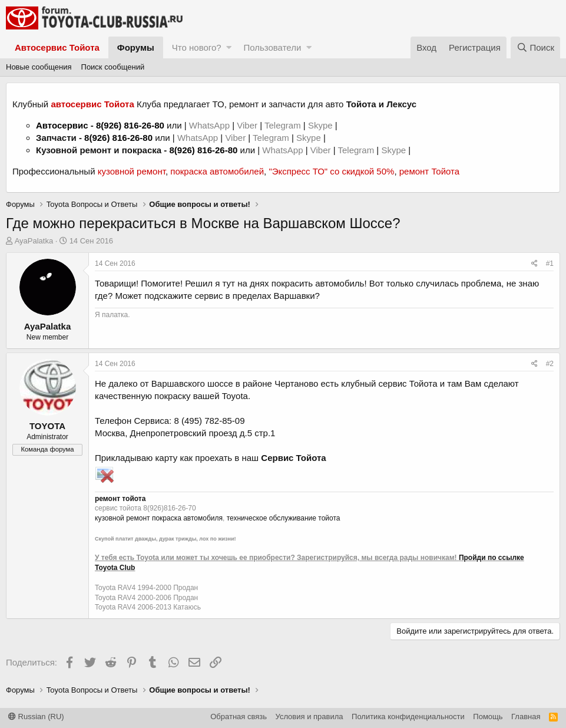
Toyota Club (115, 568)
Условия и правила (310, 717)
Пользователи (272, 47)
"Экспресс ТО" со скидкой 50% (331, 171)
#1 (550, 263)
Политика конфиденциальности (408, 717)
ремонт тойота (120, 499)
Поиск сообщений (113, 67)
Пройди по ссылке (491, 558)
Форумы (136, 47)
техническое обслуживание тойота (284, 518)
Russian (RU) (36, 717)
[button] (229, 47)
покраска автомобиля (187, 518)
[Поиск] (535, 47)
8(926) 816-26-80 (130, 125)
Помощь (488, 717)
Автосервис (62, 125)
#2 (550, 364)
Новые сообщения (39, 67)
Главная (526, 717)
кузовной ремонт (132, 171)
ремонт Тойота (429, 171)
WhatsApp (211, 125)
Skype (322, 125)
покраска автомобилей (217, 171)
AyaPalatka (34, 241)
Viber (247, 125)
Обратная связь (239, 717)
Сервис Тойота (293, 458)
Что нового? (197, 47)
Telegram (284, 125)
